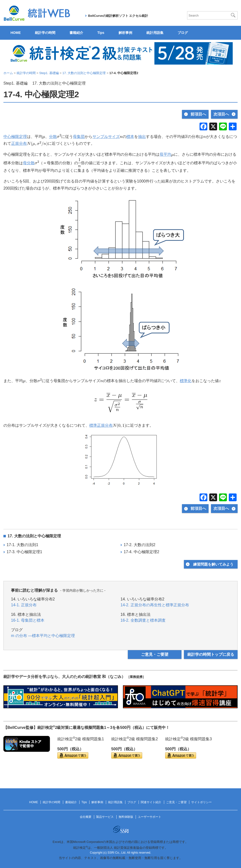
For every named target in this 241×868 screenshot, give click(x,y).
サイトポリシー (201, 802)
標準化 (186, 381)
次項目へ (221, 114)
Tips (101, 33)
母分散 (29, 163)
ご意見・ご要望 (155, 654)
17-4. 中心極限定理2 (141, 552)
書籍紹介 (76, 33)
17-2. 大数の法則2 (140, 545)
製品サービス (105, 817)
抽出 (142, 137)
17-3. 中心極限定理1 (24, 552)
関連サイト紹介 (151, 802)
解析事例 (125, 33)
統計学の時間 (45, 33)
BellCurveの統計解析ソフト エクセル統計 (118, 16)
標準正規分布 (101, 425)
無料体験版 (126, 817)
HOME (16, 33)
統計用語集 (155, 33)
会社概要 (86, 817)
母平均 (165, 154)
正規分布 (19, 143)
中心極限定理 (15, 137)
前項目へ (198, 114)
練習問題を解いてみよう (213, 564)
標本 (130, 137)
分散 (53, 137)
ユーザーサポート (150, 817)
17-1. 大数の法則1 (22, 545)
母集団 (79, 137)
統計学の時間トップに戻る (211, 654)
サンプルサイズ (106, 137)
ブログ (183, 33)
